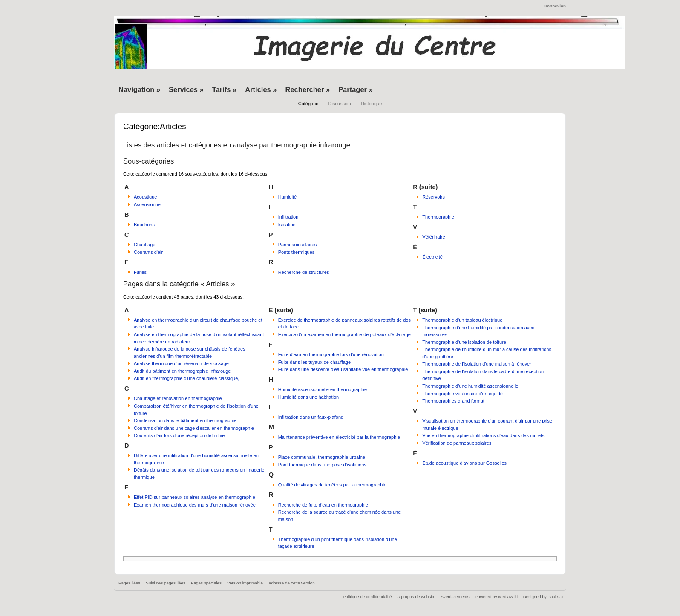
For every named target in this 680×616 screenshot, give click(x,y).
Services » (186, 89)
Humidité (287, 197)
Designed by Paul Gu (543, 597)
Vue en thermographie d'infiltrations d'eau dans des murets (483, 435)
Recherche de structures (304, 272)
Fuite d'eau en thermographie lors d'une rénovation (331, 354)
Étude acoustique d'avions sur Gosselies (464, 463)
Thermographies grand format (453, 401)
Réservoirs (434, 197)
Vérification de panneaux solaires (457, 443)
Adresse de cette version (292, 583)
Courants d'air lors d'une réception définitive (179, 435)
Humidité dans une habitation (308, 397)
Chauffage (145, 245)
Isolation (287, 225)
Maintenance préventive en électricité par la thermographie (339, 437)
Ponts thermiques (297, 252)
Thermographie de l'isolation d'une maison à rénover (477, 364)
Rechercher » (308, 89)
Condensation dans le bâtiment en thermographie (185, 420)
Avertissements (455, 597)
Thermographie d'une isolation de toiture (464, 342)
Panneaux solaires (298, 245)
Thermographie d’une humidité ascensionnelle (470, 386)
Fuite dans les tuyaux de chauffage (314, 362)
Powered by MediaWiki (496, 597)
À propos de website (416, 597)
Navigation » (139, 89)
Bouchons (144, 225)
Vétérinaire (434, 237)
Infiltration (288, 217)
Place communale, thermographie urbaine (322, 457)
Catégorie (308, 104)
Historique (372, 104)
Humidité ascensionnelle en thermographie (323, 389)
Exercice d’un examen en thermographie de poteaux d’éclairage (344, 334)
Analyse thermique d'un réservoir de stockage (181, 363)
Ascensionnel (148, 204)
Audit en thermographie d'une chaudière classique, (186, 378)
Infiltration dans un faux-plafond (311, 417)
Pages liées (129, 583)
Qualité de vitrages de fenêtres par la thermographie (332, 485)
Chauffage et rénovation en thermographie (178, 398)
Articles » (261, 89)
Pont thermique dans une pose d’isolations (322, 465)
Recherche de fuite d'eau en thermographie (323, 505)
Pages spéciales (206, 583)
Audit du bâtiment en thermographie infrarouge (182, 371)
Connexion (555, 6)
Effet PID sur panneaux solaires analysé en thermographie (194, 497)
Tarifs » (224, 89)
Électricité (432, 257)
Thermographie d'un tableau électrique (462, 320)
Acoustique (145, 197)
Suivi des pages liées (166, 583)
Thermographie (438, 217)
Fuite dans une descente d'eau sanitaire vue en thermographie (343, 369)
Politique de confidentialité (367, 597)
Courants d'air (148, 252)
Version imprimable (245, 583)
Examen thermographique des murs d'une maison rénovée (195, 505)
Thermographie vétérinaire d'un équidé (462, 394)
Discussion (339, 104)
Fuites (140, 272)
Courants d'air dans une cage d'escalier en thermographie (194, 428)
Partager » (356, 89)
